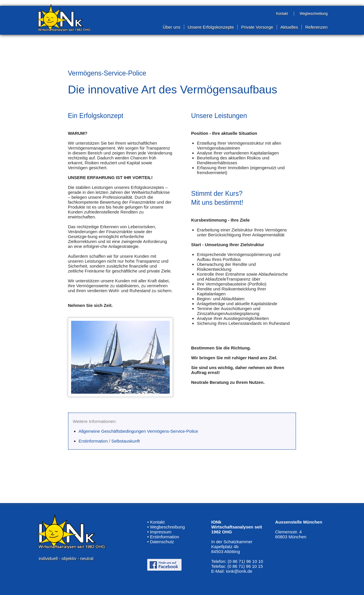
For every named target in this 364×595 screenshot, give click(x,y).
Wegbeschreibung (168, 527)
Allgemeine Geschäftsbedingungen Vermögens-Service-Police (138, 431)
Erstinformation (165, 537)
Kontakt (157, 522)
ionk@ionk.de (239, 571)
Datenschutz (162, 542)
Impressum (161, 532)
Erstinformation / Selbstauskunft (109, 441)
